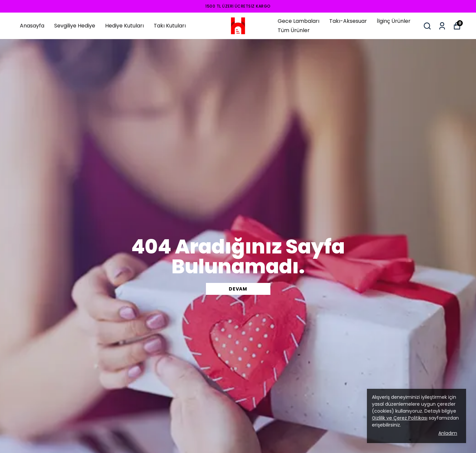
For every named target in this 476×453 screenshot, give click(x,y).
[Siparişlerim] (442, 26)
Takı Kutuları (170, 26)
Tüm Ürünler (294, 30)
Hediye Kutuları (124, 26)
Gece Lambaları (298, 21)
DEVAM (238, 289)
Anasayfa (32, 26)
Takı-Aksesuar (348, 21)
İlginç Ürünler (394, 21)
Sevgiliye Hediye (75, 26)
